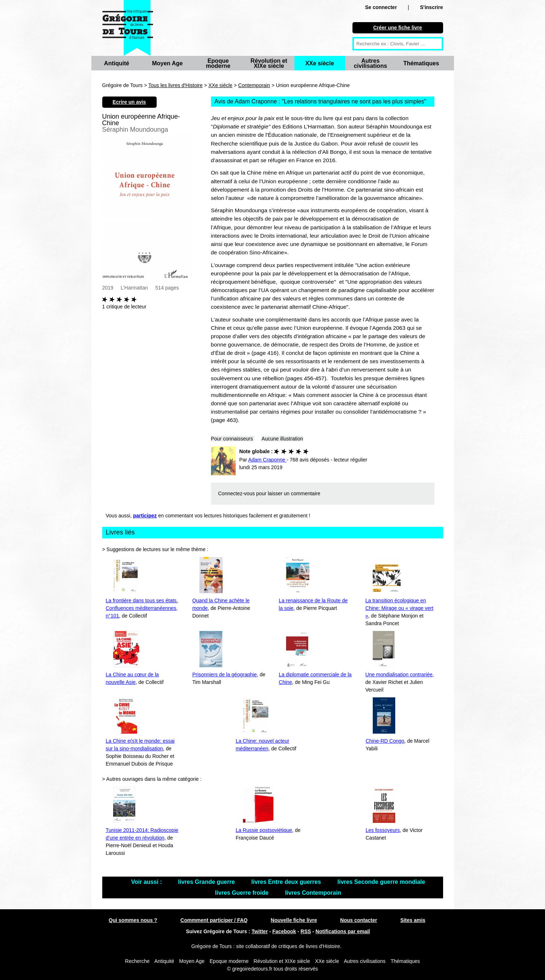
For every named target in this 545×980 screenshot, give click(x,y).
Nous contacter (359, 920)
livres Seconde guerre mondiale (381, 882)
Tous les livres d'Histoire (176, 85)
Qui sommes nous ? (133, 920)
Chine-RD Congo (385, 741)
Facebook (284, 931)
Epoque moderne (218, 63)
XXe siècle (320, 63)
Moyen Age (167, 63)
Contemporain (254, 85)
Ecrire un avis (129, 102)
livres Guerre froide (243, 893)
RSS (306, 931)
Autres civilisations (371, 63)
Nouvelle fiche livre (294, 920)
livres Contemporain (313, 893)
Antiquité (117, 63)
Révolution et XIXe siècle (269, 63)
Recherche (137, 961)
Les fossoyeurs (383, 830)
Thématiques (421, 63)
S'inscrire (431, 7)
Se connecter (381, 7)
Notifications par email (343, 931)
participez (145, 516)
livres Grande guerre (207, 882)
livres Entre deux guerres (287, 882)
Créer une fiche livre (398, 28)
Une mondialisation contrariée (399, 674)
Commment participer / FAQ (214, 920)
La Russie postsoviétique (264, 830)
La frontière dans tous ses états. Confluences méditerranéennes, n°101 (142, 608)
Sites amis (413, 920)
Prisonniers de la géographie (224, 674)
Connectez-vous (237, 493)
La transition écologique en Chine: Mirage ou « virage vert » (400, 608)
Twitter (260, 931)
